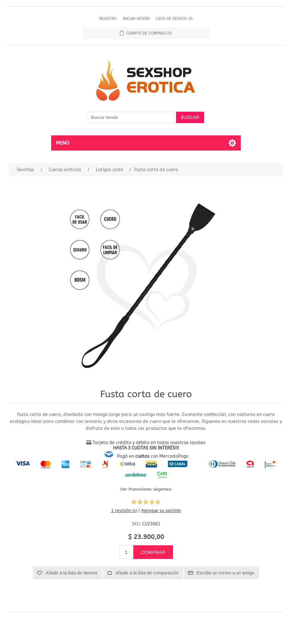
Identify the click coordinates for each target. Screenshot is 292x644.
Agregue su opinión (161, 511)
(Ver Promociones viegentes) (146, 489)
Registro (108, 19)
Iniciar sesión (136, 19)
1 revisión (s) (124, 511)
